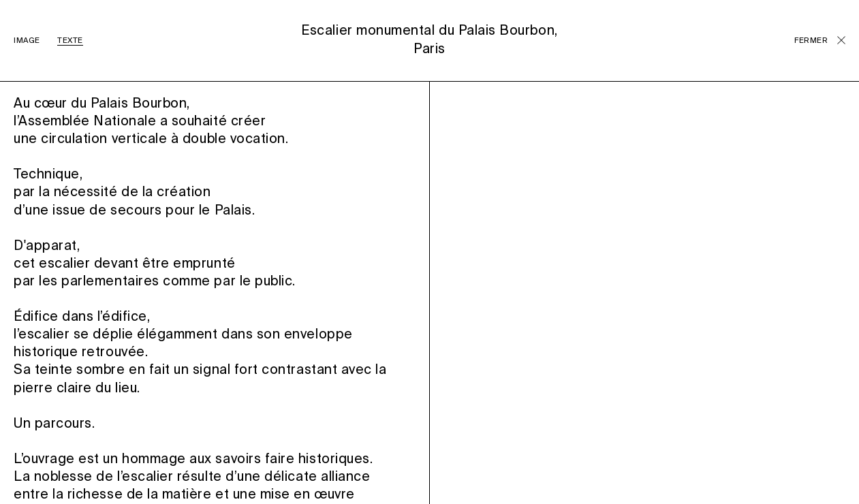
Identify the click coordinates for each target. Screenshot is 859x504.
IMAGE (27, 41)
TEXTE (70, 41)
